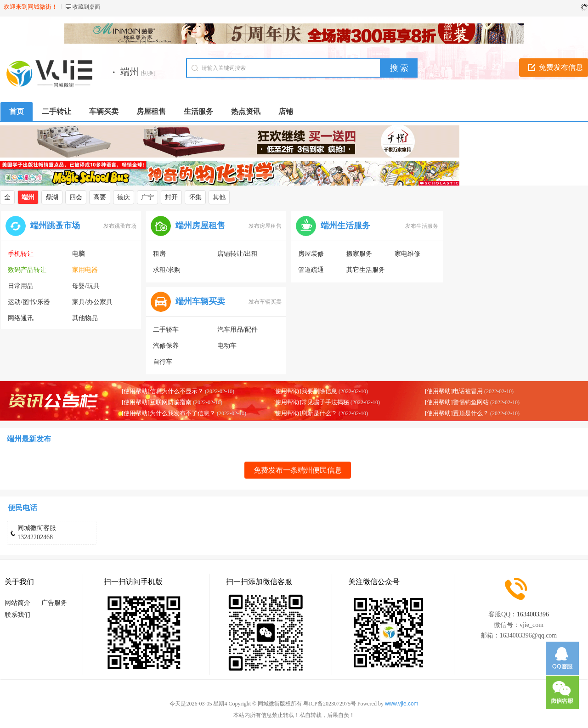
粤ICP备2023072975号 (330, 704)
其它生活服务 (366, 270)
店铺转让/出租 (237, 254)
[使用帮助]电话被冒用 (454, 391)
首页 (17, 111)
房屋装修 (311, 254)
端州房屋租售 (200, 226)
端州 (28, 197)
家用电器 (85, 270)
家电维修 (407, 254)
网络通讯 (21, 318)
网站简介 (17, 603)
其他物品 (85, 318)
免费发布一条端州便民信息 (298, 470)
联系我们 (17, 615)
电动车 (227, 346)
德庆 (124, 197)
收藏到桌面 (86, 7)
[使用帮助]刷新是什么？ (305, 413)
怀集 (195, 197)
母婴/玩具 (86, 286)
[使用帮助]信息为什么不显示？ (163, 391)
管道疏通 (311, 270)
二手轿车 (166, 330)
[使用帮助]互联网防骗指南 (157, 402)
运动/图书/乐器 (29, 302)
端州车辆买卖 (200, 301)
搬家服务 (359, 254)
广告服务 (54, 603)
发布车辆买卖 (265, 302)
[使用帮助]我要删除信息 (305, 391)
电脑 (79, 254)
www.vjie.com (402, 704)
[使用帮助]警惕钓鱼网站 (457, 402)
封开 (171, 197)
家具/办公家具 (92, 302)
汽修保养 (166, 346)
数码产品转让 (27, 270)
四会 (76, 197)
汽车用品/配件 (237, 330)
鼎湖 (52, 197)
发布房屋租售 (265, 226)
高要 (100, 197)
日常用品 (21, 286)
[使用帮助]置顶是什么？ (457, 413)
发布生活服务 (422, 226)
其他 (219, 197)
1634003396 (533, 614)
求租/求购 (167, 270)
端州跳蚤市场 (55, 226)
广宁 (147, 197)
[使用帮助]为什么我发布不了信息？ (169, 413)
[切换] (148, 73)
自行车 (163, 362)
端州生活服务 (345, 226)
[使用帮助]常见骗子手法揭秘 (311, 402)
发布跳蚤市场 (120, 226)
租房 (159, 254)
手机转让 (21, 254)
